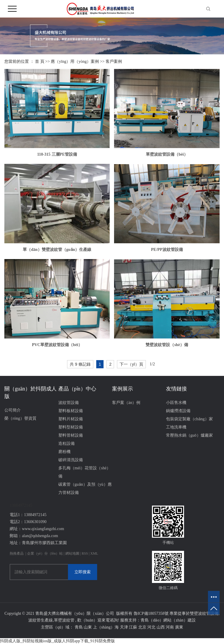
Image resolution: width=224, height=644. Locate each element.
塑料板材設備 (71, 411)
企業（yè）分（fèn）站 (45, 553)
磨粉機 (64, 452)
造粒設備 (66, 443)
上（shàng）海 (106, 627)
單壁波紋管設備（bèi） (167, 154)
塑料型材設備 (71, 427)
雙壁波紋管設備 (204, 613)
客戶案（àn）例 (126, 403)
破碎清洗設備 (71, 460)
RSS (85, 553)
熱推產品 (17, 553)
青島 (79, 627)
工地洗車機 (176, 427)
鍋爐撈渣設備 (178, 411)
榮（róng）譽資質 (20, 418)
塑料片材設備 (71, 419)
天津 (124, 627)
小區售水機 (176, 403)
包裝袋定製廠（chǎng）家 (189, 419)
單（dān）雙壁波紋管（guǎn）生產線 (57, 250)
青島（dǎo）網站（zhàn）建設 (168, 620)
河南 (170, 627)
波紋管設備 (69, 403)
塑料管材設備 (71, 435)
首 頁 (40, 61)
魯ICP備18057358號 (151, 613)
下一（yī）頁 (131, 364)
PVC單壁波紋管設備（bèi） (57, 345)
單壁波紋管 (64, 620)
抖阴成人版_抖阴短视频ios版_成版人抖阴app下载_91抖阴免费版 (57, 641)
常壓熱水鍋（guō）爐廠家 (189, 435)
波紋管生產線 (41, 620)
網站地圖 (73, 553)
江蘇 (133, 627)
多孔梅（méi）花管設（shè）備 (85, 472)
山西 (161, 627)
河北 (151, 627)
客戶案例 (114, 61)
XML (94, 553)
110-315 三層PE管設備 (57, 154)
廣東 (179, 627)
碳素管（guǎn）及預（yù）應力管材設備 (85, 488)
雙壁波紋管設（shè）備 (167, 345)
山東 (88, 627)
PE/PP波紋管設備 (167, 250)
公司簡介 (13, 410)
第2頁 (158, 364)
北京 (142, 627)
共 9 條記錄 (80, 364)
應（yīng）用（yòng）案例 (75, 61)
